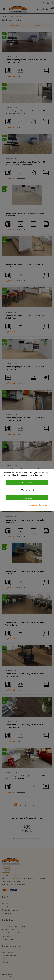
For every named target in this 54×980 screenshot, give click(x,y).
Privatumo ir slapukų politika (40, 505)
